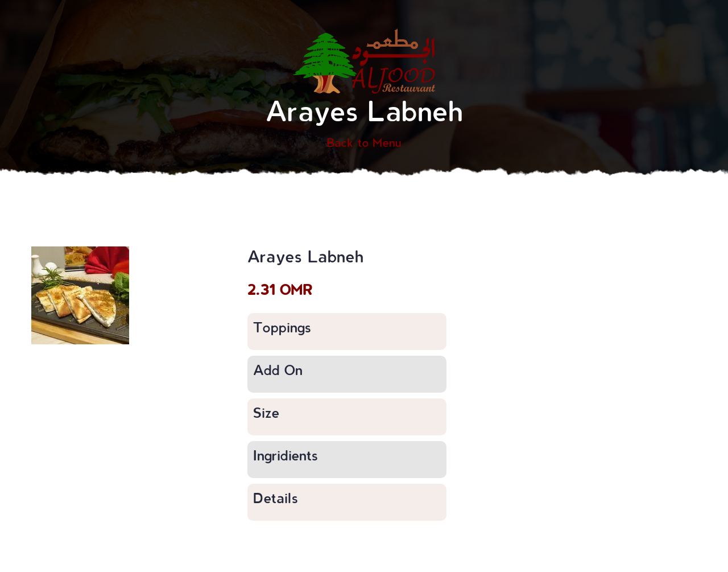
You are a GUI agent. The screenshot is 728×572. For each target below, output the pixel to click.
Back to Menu (364, 142)
